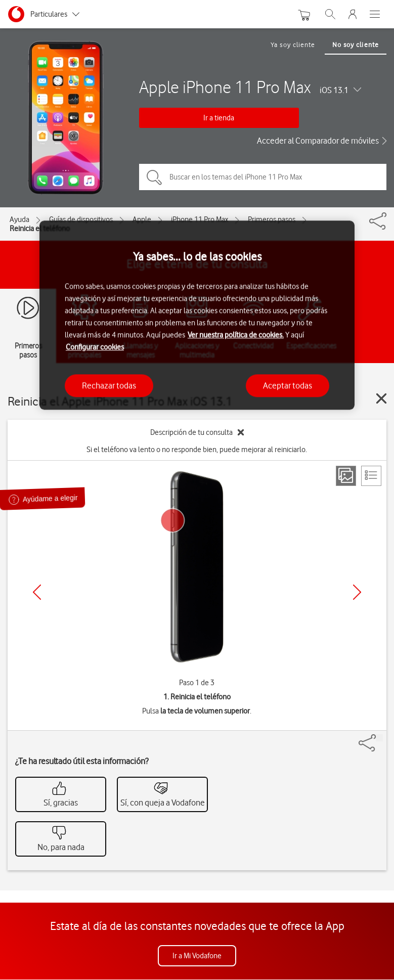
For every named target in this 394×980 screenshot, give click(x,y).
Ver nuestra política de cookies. (236, 335)
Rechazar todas (109, 385)
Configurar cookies (95, 347)
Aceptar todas (288, 385)
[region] (197, 315)
